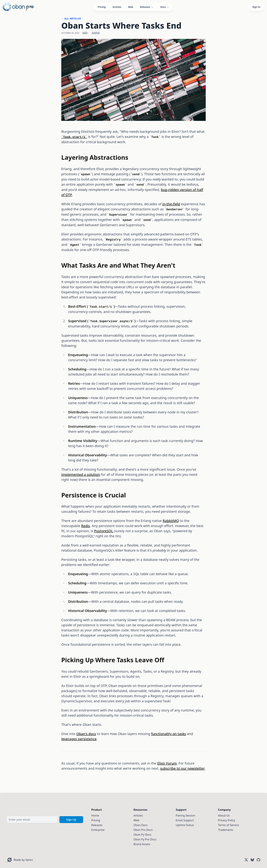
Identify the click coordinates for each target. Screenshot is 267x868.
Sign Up (71, 820)
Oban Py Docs (142, 835)
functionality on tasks (168, 734)
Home (95, 815)
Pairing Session (185, 815)
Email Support (185, 820)
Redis (86, 526)
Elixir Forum (167, 763)
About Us (224, 815)
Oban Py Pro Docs (145, 839)
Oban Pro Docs (143, 830)
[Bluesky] (252, 860)
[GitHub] (258, 860)
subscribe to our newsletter (182, 768)
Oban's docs (86, 734)
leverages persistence (79, 739)
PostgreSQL (104, 531)
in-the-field (171, 204)
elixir (85, 33)
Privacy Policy (227, 820)
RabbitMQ (171, 521)
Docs (165, 7)
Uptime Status (185, 825)
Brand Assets (142, 844)
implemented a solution (81, 474)
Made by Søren (23, 860)
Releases (147, 7)
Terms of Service (228, 825)
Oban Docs (140, 825)
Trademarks (226, 830)
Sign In (256, 7)
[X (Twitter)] (246, 860)
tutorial (96, 33)
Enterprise (98, 830)
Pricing (102, 7)
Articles (117, 7)
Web (131, 7)
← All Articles (71, 18)
